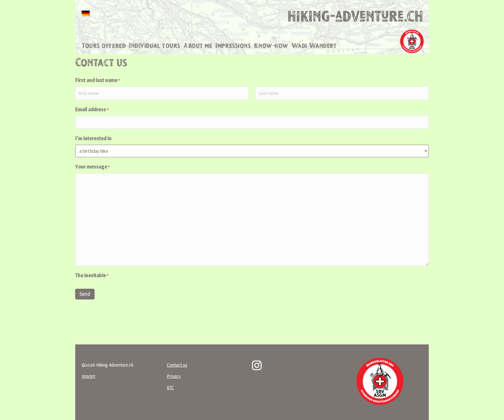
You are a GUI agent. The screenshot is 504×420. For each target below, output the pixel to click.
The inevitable (92, 287)
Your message (92, 179)
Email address (92, 122)
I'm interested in (93, 150)
